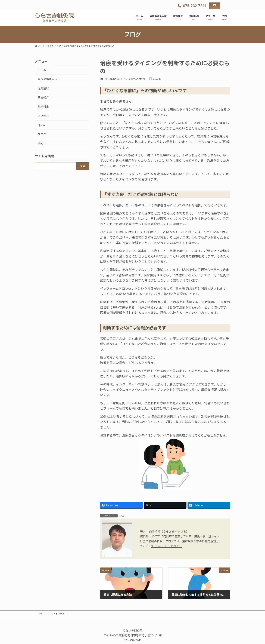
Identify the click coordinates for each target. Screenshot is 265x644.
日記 (121, 516)
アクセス (43, 116)
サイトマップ (58, 614)
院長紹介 (43, 97)
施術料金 (43, 107)
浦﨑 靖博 (154, 531)
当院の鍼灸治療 (48, 79)
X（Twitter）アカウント (167, 546)
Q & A (41, 125)
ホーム (42, 70)
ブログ (42, 134)
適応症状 (43, 88)
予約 (40, 143)
